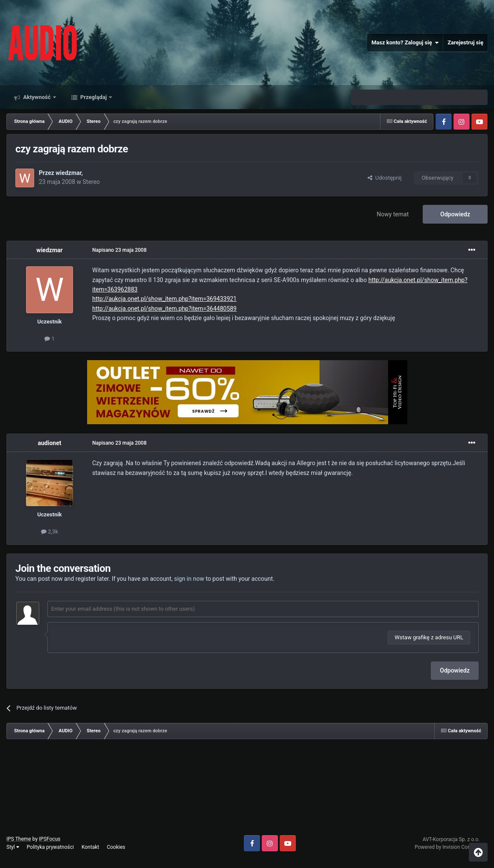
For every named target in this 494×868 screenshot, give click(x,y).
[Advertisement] (247, 790)
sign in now (189, 579)
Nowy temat (393, 214)
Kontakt (90, 847)
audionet (50, 443)
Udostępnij (384, 178)
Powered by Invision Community (451, 847)
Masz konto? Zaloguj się (405, 43)
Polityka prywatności (50, 847)
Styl (13, 847)
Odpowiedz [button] (455, 670)
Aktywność (37, 97)
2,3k (50, 532)
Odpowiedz (455, 214)
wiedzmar (68, 173)
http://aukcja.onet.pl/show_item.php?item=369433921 (164, 299)
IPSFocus (50, 839)
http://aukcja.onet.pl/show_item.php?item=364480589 (164, 309)
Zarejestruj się (465, 42)
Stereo (91, 182)
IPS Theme (19, 839)
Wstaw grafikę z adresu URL (429, 637)
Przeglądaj (94, 97)
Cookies (116, 847)
